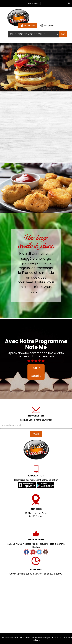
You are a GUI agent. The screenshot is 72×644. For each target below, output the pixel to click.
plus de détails (36, 372)
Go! (63, 34)
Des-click (55, 637)
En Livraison (28, 25)
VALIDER (36, 434)
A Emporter (47, 25)
